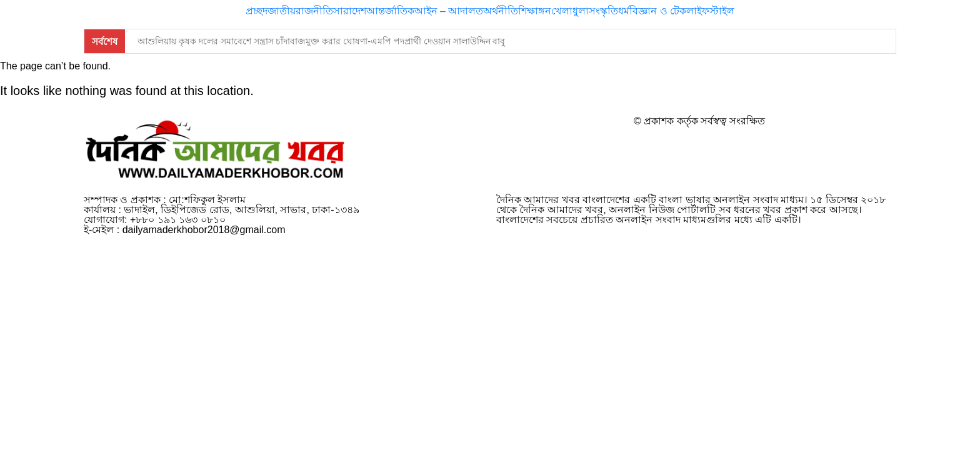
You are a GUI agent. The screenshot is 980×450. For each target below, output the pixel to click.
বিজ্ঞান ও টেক (658, 11)
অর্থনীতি (501, 11)
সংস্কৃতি (603, 11)
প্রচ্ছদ (257, 11)
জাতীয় (282, 11)
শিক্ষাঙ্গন (535, 11)
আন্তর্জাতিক (390, 11)
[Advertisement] (490, 416)
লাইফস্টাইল (710, 11)
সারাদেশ (350, 11)
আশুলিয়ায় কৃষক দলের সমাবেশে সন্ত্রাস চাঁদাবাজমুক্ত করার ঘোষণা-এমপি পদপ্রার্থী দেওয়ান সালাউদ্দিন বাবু (321, 41)
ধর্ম (624, 11)
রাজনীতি (314, 11)
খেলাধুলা (570, 11)
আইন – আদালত (449, 11)
